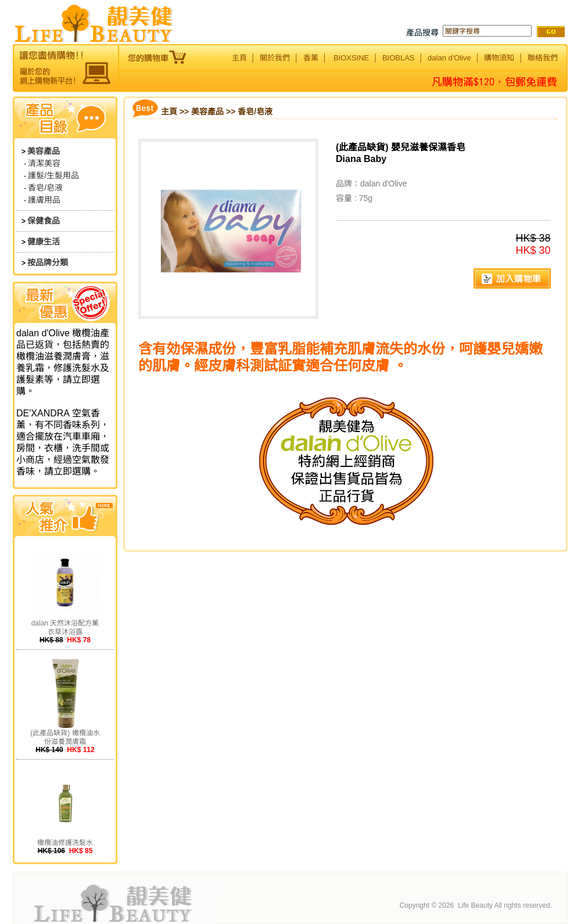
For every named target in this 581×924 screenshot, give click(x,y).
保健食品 (44, 221)
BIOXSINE (351, 58)
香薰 (311, 58)
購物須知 (499, 58)
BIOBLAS (399, 58)
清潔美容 (44, 163)
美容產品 (44, 151)
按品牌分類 (48, 263)
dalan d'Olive (449, 58)
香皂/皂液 (45, 188)
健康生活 (44, 242)
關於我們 (275, 58)
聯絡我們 (543, 58)
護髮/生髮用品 (53, 175)
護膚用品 (44, 200)
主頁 (239, 58)
